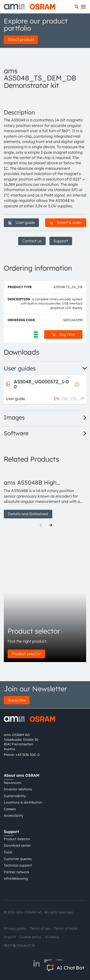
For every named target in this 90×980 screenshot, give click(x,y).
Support (61, 241)
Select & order (66, 222)
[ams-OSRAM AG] (29, 7)
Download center (17, 845)
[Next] (51, 525)
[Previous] (41, 525)
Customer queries (18, 859)
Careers (10, 809)
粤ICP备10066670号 (19, 946)
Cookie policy (30, 937)
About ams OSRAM (22, 775)
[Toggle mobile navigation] (83, 7)
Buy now (63, 334)
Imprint (10, 937)
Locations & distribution (23, 802)
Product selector (26, 654)
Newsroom (13, 783)
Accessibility (14, 816)
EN (57, 399)
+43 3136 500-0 (28, 755)
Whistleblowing (16, 878)
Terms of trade (66, 929)
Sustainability (15, 796)
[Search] (77, 7)
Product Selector (17, 839)
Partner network (17, 872)
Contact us (32, 241)
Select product (21, 40)
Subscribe (17, 700)
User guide (21, 222)
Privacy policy (15, 929)
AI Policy (52, 937)
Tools (8, 852)
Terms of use (40, 929)
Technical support (18, 865)
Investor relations (18, 789)
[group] (45, 493)
